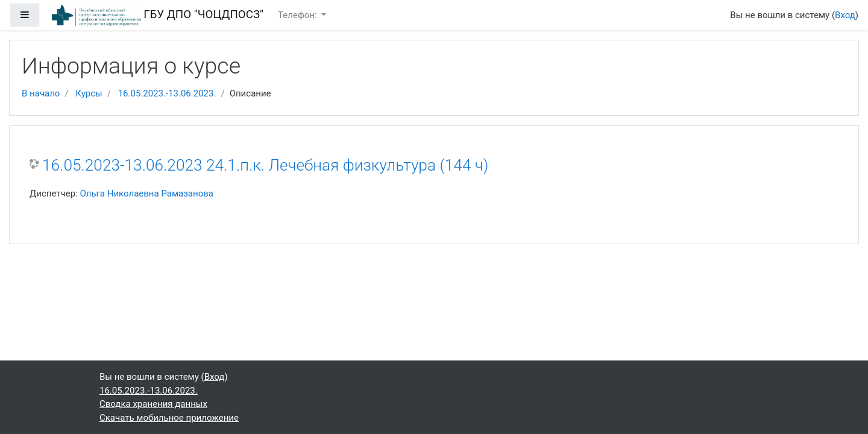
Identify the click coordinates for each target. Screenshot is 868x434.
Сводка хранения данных (153, 404)
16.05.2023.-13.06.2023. (167, 93)
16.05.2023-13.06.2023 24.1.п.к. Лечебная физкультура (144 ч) (265, 165)
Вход (845, 15)
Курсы (89, 93)
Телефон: (298, 15)
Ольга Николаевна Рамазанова (146, 193)
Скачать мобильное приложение (169, 418)
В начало (41, 93)
